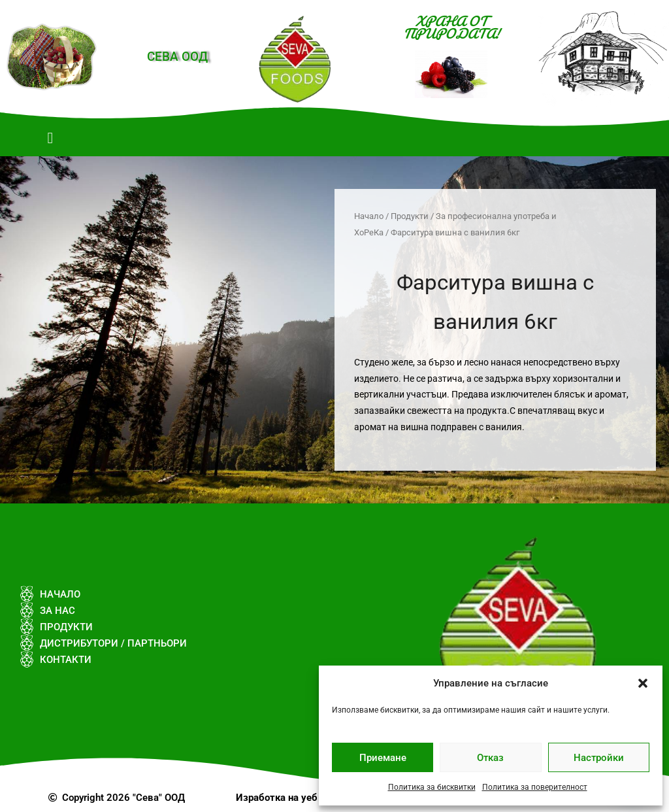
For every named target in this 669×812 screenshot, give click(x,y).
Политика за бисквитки (432, 787)
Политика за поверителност (535, 787)
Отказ (490, 758)
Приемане (383, 758)
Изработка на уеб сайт (289, 798)
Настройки (599, 758)
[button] (643, 683)
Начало (369, 216)
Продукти (410, 216)
